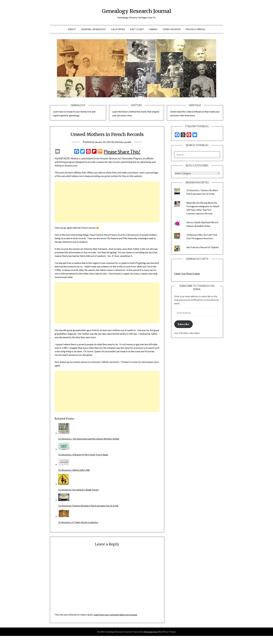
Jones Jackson (172, 29)
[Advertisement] (98, 202)
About (72, 29)
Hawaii (153, 29)
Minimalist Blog (151, 634)
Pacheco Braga (196, 29)
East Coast (137, 29)
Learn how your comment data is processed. (115, 617)
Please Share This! (122, 152)
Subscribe (183, 324)
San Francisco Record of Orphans (203, 247)
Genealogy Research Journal (136, 10)
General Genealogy (94, 29)
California (118, 29)
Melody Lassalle (124, 142)
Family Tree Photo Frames (187, 274)
